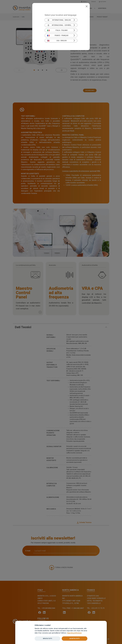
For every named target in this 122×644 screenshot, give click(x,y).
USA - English (57, 41)
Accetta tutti (74, 638)
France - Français (58, 35)
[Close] (87, 6)
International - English (59, 20)
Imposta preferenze (74, 633)
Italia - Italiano (57, 30)
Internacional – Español (59, 25)
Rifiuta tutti (48, 638)
